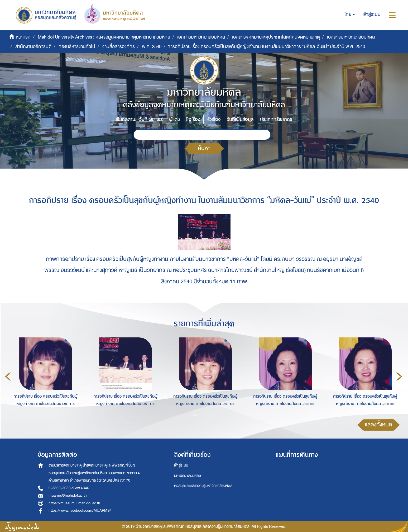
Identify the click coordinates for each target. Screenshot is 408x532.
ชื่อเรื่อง (193, 119)
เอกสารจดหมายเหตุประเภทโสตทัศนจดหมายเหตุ (276, 37)
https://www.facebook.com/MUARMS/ (80, 510)
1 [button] (196, 415)
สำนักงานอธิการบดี (33, 47)
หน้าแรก (23, 37)
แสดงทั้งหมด (379, 425)
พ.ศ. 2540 (152, 47)
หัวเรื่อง (213, 119)
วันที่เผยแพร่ (151, 119)
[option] (44, 376)
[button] (350, 15)
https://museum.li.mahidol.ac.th (74, 503)
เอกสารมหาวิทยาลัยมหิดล (201, 37)
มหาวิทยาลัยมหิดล (188, 476)
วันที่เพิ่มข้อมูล (240, 119)
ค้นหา (204, 148)
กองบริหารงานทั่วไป (77, 47)
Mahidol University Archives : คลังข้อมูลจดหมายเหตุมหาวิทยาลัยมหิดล (104, 37)
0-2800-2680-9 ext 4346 (69, 488)
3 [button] (212, 415)
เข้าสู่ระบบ (181, 465)
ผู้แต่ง (174, 119)
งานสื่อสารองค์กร (119, 47)
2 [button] (204, 415)
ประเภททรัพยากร (276, 119)
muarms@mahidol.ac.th (68, 495)
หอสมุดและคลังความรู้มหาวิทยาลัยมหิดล (203, 486)
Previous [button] (8, 376)
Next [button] (399, 376)
